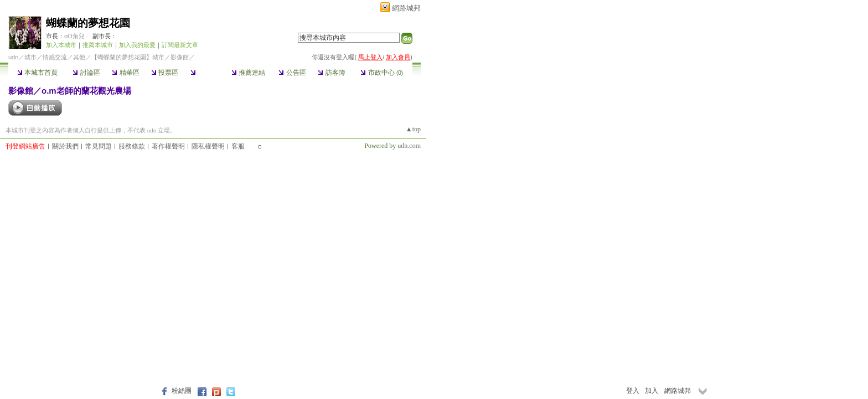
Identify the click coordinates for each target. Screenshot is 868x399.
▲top (413, 129)
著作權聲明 (168, 146)
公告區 (292, 73)
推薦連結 (248, 73)
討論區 (86, 73)
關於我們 (65, 146)
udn (13, 57)
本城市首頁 (37, 73)
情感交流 (55, 57)
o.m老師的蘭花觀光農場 (86, 91)
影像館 (204, 73)
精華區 (125, 73)
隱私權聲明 (208, 146)
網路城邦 (406, 8)
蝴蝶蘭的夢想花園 (88, 23)
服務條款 (132, 146)
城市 (30, 57)
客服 (238, 146)
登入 (633, 391)
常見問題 (99, 146)
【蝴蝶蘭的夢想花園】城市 (128, 57)
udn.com (409, 146)
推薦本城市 (98, 45)
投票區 (165, 73)
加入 (652, 391)
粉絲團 (182, 391)
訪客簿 (331, 73)
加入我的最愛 (137, 45)
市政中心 (382, 73)
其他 (79, 57)
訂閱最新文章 (180, 45)
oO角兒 (74, 36)
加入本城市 (61, 45)
